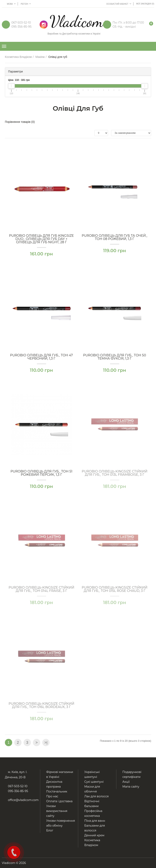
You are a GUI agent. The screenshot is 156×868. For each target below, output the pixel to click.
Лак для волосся (96, 796)
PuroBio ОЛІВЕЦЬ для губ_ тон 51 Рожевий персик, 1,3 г (42, 473)
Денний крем (94, 835)
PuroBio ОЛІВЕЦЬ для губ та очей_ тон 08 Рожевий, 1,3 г (114, 237)
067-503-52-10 (21, 23)
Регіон (26, 4)
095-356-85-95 (21, 27)
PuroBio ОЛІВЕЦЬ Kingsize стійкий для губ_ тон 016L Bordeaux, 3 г (41, 705)
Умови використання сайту (57, 811)
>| (46, 743)
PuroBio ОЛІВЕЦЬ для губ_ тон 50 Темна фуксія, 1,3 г (115, 357)
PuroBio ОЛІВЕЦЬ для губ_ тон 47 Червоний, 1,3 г (41, 357)
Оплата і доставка (60, 801)
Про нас (52, 796)
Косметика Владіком (18, 57)
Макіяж (40, 57)
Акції (126, 782)
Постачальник (57, 791)
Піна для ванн (95, 821)
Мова (11, 4)
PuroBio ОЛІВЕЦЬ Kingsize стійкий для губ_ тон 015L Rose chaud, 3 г (114, 589)
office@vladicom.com (23, 800)
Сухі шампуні (94, 782)
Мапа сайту (131, 787)
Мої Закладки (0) (145, 4)
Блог (50, 830)
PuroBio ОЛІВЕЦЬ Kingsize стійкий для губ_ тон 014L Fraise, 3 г (41, 589)
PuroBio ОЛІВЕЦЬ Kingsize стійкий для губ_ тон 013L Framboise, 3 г (114, 473)
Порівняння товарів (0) (20, 122)
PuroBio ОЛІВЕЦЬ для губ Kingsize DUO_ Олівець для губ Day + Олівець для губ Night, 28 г (41, 239)
